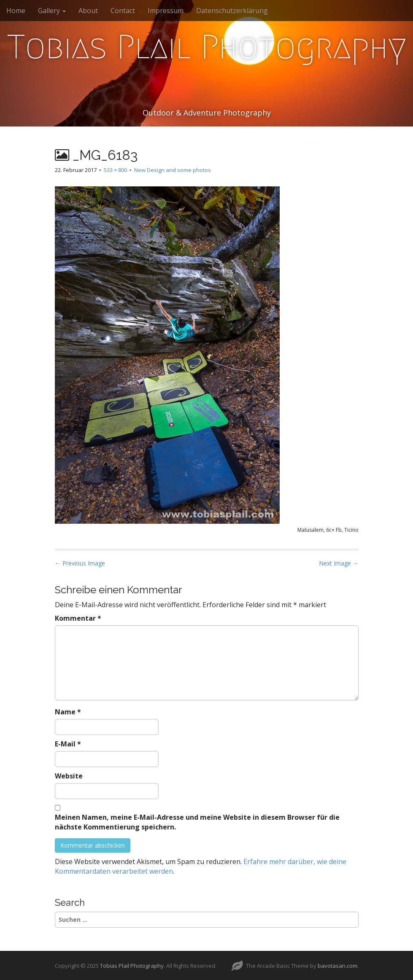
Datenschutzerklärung (232, 11)
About (88, 11)
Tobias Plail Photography (207, 47)
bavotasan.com (337, 966)
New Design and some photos (173, 170)
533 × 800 (115, 170)
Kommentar (78, 618)
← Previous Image (80, 563)
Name (68, 712)
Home (16, 11)
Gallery (52, 11)
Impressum (166, 11)
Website (69, 776)
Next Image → (339, 563)
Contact (123, 11)
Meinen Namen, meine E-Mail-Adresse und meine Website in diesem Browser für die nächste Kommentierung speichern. (197, 822)
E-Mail (68, 744)
